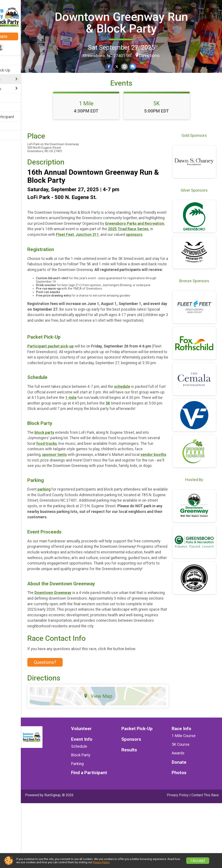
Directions (160, 54)
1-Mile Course (189, 801)
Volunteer (12, 61)
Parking (93, 829)
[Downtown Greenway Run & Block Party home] (21, 17)
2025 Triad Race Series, (87, 255)
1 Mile (96, 124)
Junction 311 (69, 261)
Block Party (96, 820)
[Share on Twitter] (127, 66)
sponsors (116, 261)
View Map (111, 761)
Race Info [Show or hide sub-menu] (12, 79)
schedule (142, 429)
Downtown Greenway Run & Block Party (131, 22)
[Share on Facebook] (119, 66)
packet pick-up (81, 383)
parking (64, 543)
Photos (10, 136)
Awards (183, 818)
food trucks (80, 492)
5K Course (186, 809)
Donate (21, 36)
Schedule (95, 811)
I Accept (198, 861)
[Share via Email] (135, 66)
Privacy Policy (101, 862)
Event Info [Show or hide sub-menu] (13, 89)
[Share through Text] (142, 66)
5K (167, 124)
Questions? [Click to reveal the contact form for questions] (65, 727)
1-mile (126, 440)
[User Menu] (21, 48)
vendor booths (69, 508)
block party (65, 481)
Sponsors (12, 98)
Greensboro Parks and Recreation (77, 250)
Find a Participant (19, 117)
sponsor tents (83, 503)
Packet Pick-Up (17, 70)
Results (10, 126)
